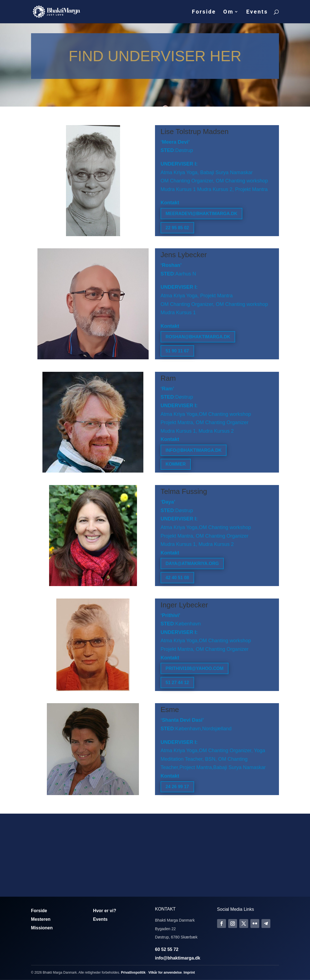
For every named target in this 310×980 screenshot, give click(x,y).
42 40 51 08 (177, 578)
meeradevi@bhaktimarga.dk (201, 214)
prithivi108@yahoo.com (195, 668)
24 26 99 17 (177, 787)
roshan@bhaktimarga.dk (198, 337)
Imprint (189, 973)
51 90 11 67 (177, 351)
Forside (204, 12)
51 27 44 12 (177, 683)
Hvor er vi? (105, 911)
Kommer (176, 464)
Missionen (42, 928)
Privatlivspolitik (133, 973)
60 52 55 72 (167, 949)
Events (257, 12)
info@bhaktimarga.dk (194, 450)
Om (228, 12)
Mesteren (41, 919)
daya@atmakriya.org (192, 563)
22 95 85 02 (177, 228)
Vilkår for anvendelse (165, 973)
